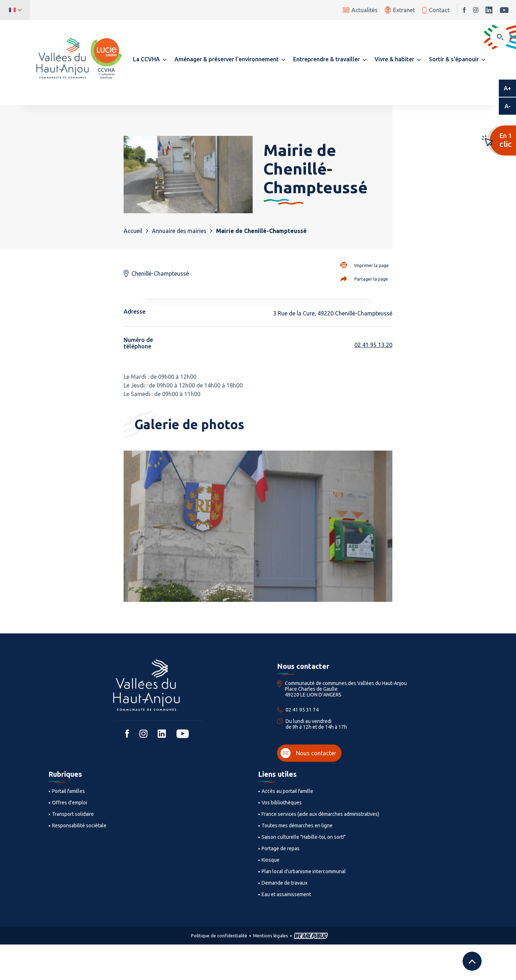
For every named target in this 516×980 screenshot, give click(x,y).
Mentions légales (271, 936)
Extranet (400, 10)
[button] (150, 59)
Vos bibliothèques (282, 803)
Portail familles (68, 791)
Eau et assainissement (286, 894)
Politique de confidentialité (219, 936)
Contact (436, 10)
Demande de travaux (285, 883)
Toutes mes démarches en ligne (297, 826)
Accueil (133, 231)
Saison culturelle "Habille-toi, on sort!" (304, 837)
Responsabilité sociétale (79, 826)
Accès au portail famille (287, 791)
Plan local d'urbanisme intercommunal (304, 871)
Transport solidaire (73, 814)
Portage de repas (281, 848)
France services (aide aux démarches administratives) (320, 814)
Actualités (360, 10)
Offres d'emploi (70, 803)
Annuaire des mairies (179, 231)
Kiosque (271, 860)
